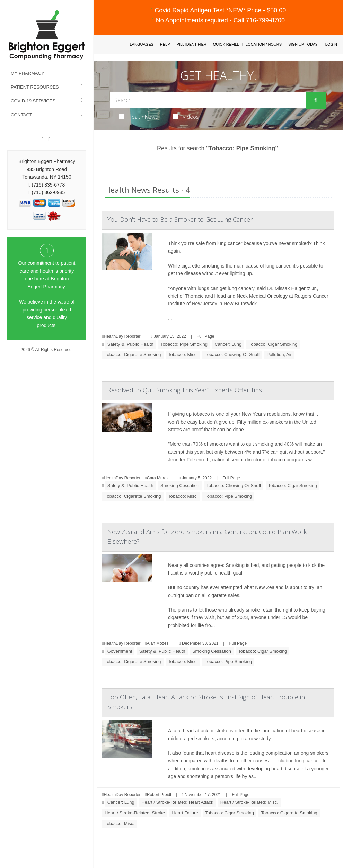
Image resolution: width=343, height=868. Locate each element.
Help (165, 44)
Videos (186, 117)
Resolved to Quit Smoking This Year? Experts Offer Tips (185, 390)
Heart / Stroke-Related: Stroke (135, 813)
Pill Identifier (191, 44)
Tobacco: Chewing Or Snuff (232, 355)
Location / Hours (264, 44)
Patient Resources (35, 87)
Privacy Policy (47, 356)
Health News (138, 117)
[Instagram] (49, 139)
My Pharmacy (28, 73)
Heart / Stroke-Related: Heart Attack (177, 802)
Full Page (206, 336)
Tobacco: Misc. (183, 355)
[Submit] (316, 100)
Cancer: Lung (228, 344)
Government (120, 651)
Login (331, 44)
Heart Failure (185, 813)
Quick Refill (226, 44)
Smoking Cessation (180, 485)
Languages (141, 44)
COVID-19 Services (33, 101)
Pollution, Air (279, 355)
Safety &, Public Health (130, 344)
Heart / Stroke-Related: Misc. (249, 802)
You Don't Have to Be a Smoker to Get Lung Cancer (180, 219)
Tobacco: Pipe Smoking (184, 344)
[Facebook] (43, 139)
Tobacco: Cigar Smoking (273, 344)
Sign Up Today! (304, 44)
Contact (21, 115)
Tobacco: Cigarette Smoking (133, 355)
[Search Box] (208, 100)
